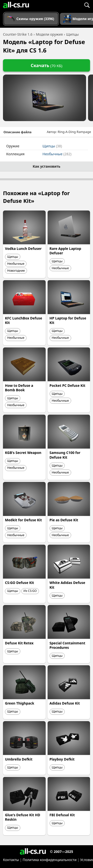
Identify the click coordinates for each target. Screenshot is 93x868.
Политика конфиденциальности (49, 860)
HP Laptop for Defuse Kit (68, 320)
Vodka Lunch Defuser (23, 249)
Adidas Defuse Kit (65, 703)
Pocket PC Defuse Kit (67, 385)
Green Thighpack (20, 703)
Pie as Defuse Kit (64, 520)
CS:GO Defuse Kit (19, 583)
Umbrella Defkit (19, 759)
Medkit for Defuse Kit (23, 520)
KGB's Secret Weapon (23, 453)
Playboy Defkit (62, 759)
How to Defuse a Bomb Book (19, 388)
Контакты (11, 860)
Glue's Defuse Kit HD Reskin (23, 817)
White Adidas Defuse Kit (67, 585)
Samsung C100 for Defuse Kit (65, 455)
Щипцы (52, 146)
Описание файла (17, 132)
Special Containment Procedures (67, 645)
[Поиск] (87, 5)
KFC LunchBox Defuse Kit (24, 320)
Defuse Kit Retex (19, 643)
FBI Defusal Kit (62, 815)
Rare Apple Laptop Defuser (65, 251)
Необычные (57, 154)
